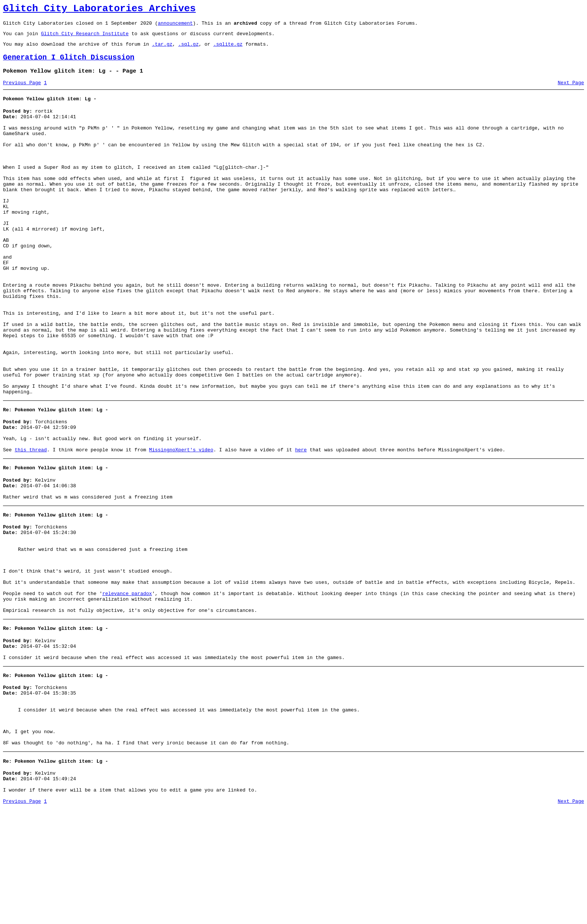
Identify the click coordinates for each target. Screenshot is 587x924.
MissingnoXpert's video (181, 523)
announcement (175, 26)
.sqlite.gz (228, 49)
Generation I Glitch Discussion (69, 64)
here (301, 523)
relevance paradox (127, 684)
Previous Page (22, 92)
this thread (31, 523)
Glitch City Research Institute (85, 38)
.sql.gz (188, 49)
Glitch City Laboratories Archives (99, 10)
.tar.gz (162, 49)
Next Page (571, 92)
